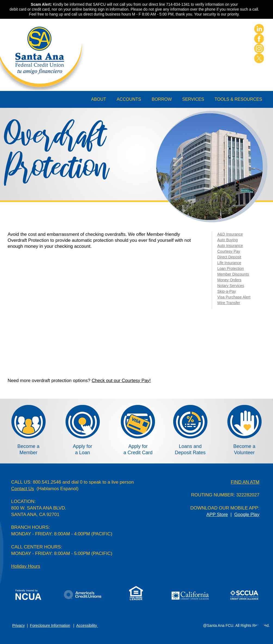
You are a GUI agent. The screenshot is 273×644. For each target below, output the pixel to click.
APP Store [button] (217, 515)
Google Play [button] (247, 515)
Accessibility (87, 625)
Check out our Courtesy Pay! (121, 381)
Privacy (18, 625)
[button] (101, 99)
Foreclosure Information (50, 625)
